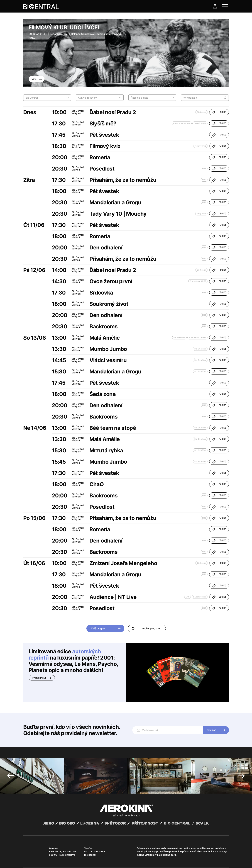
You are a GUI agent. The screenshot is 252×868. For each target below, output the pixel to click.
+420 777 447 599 (94, 835)
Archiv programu (146, 628)
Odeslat (211, 713)
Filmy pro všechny (182, 123)
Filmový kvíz (200, 146)
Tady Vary (201, 213)
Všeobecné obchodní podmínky (39, 861)
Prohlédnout (42, 678)
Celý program (99, 628)
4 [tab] (130, 81)
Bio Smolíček (179, 337)
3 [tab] (128, 81)
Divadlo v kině (200, 597)
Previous (11, 759)
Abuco (36, 858)
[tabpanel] (126, 53)
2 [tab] (125, 81)
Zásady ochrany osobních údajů (73, 861)
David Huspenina (58, 858)
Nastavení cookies (114, 861)
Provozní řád (97, 861)
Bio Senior (201, 112)
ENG (204, 168)
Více (37, 79)
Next (241, 759)
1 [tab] (122, 81)
